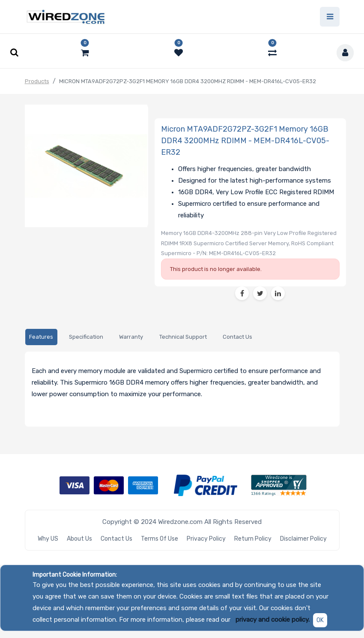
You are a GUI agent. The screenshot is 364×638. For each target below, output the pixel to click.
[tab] (41, 337)
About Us (79, 539)
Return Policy (253, 539)
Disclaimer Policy (303, 539)
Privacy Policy (206, 539)
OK (320, 620)
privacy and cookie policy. (273, 620)
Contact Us (116, 539)
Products (37, 81)
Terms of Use (160, 539)
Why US (48, 539)
